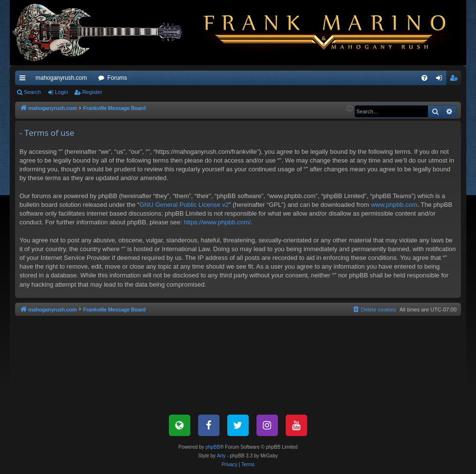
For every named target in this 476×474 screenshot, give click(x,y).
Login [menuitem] (441, 80)
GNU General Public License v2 (184, 205)
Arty (221, 456)
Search (32, 92)
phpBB (213, 447)
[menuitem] (424, 78)
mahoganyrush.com (61, 78)
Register (92, 92)
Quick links (24, 80)
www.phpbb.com (394, 205)
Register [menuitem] (456, 80)
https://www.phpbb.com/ (217, 222)
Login (62, 92)
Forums (117, 78)
